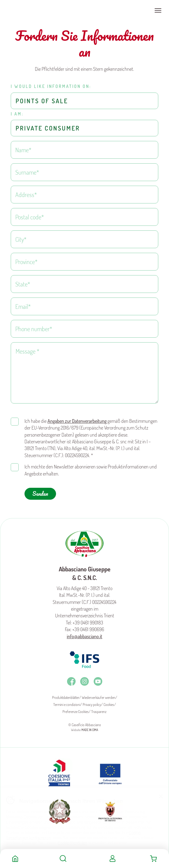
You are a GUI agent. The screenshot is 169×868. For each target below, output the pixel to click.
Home (15, 859)
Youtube (98, 681)
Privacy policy (92, 705)
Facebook (71, 681)
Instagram (85, 681)
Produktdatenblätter (66, 697)
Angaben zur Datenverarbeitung (77, 421)
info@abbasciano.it (85, 636)
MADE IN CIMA (90, 730)
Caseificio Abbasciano (29, 10)
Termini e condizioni (67, 705)
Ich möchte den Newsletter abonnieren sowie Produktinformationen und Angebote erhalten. (91, 470)
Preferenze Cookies (76, 712)
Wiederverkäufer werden (99, 697)
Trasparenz (99, 712)
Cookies (109, 705)
